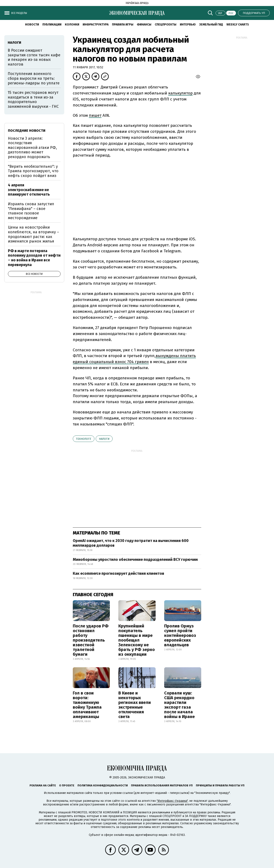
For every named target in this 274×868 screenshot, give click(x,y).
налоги (104, 439)
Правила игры (123, 25)
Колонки (72, 25)
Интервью (188, 25)
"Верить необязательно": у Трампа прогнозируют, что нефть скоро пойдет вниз (33, 171)
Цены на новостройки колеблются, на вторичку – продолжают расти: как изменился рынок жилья (34, 234)
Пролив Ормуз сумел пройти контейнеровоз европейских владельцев (180, 635)
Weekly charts (238, 25)
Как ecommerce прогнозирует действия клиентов (118, 573)
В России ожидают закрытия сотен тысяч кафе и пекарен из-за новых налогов (34, 57)
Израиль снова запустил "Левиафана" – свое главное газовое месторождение (31, 211)
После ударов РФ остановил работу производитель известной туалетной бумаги (91, 640)
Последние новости (27, 131)
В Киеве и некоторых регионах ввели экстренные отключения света (135, 705)
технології (84, 439)
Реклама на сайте (43, 785)
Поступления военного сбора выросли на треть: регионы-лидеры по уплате (34, 78)
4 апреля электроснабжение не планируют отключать (29, 190)
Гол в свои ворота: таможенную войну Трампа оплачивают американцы (87, 705)
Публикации (52, 25)
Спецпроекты (166, 25)
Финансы (144, 25)
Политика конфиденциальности (103, 785)
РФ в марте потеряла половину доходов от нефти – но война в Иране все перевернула (34, 258)
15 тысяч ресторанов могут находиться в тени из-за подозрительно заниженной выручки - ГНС (33, 100)
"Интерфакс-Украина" (172, 801)
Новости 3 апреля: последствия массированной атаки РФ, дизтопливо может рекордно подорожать (32, 148)
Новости (32, 25)
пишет (95, 115)
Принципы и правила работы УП (220, 785)
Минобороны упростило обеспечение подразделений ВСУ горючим (135, 560)
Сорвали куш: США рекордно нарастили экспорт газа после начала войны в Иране (179, 705)
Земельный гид (211, 25)
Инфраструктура (96, 25)
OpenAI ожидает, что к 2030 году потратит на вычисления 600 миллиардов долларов (131, 543)
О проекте (67, 785)
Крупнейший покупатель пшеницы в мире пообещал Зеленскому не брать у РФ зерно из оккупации (137, 640)
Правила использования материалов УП (162, 785)
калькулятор (180, 93)
